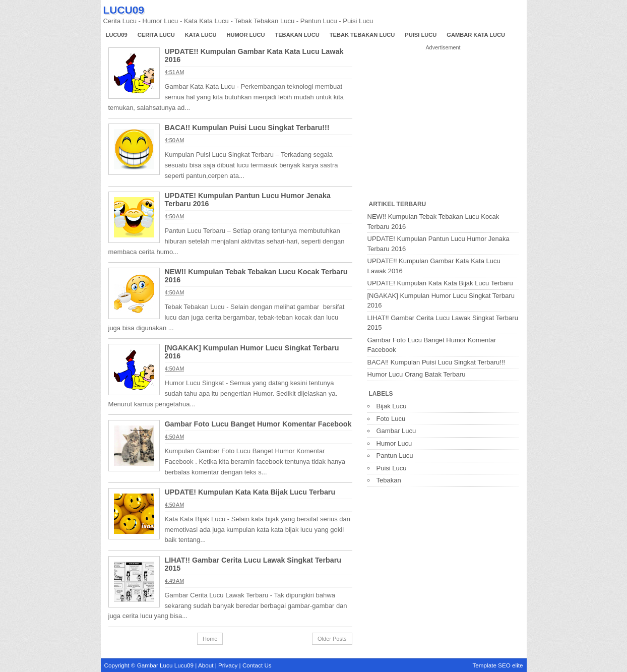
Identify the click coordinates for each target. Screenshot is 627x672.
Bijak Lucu (392, 406)
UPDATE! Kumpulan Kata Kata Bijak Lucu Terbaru (250, 492)
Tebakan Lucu (297, 35)
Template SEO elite (497, 665)
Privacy (228, 665)
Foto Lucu (391, 419)
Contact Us (257, 665)
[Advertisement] (443, 126)
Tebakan (389, 480)
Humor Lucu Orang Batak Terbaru (417, 374)
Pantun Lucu (395, 455)
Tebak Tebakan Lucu (362, 35)
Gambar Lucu (396, 431)
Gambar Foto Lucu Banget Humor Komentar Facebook (258, 424)
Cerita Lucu (156, 35)
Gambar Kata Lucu (476, 35)
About (206, 665)
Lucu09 (117, 35)
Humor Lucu (246, 35)
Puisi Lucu (421, 35)
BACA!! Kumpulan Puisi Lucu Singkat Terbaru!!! (247, 128)
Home (210, 639)
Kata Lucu (201, 35)
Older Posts (332, 639)
